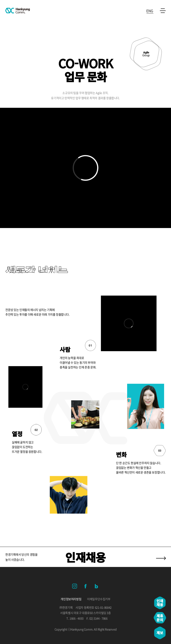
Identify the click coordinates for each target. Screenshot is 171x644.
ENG (150, 10)
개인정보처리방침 (71, 599)
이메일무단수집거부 (99, 599)
